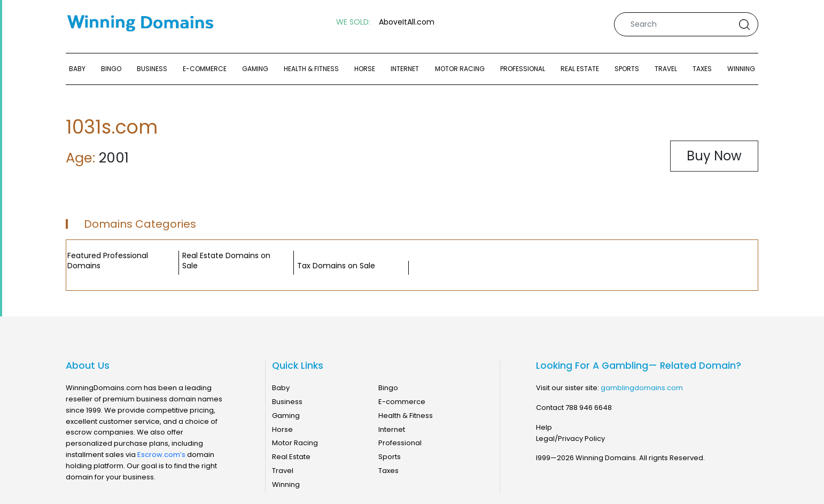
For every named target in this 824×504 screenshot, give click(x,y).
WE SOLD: (353, 22)
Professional (523, 69)
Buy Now (714, 156)
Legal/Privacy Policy (570, 439)
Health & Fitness (311, 69)
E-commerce (205, 69)
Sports (627, 69)
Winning (741, 69)
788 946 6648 (589, 408)
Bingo (111, 69)
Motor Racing (460, 69)
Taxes (702, 69)
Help (544, 427)
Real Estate (580, 69)
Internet (405, 69)
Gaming (255, 69)
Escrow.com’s (161, 455)
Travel (666, 69)
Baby (77, 69)
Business (152, 69)
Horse (365, 69)
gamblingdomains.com (642, 388)
